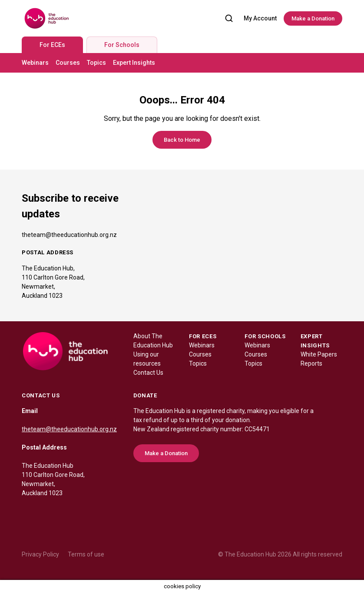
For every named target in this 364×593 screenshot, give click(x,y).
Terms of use (86, 554)
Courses (68, 63)
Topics (96, 63)
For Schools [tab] (122, 45)
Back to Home (182, 140)
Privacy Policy (40, 554)
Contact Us (148, 373)
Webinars (35, 63)
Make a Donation (313, 18)
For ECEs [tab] (52, 45)
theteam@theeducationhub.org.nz (69, 235)
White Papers (319, 354)
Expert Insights (134, 63)
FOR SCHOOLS (265, 336)
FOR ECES (203, 336)
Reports (311, 363)
